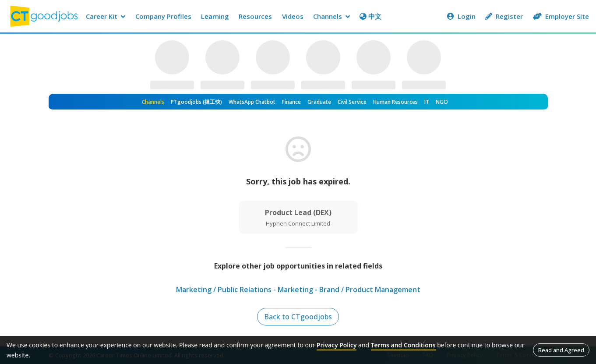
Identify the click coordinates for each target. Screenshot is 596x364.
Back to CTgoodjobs (298, 317)
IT (427, 102)
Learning (215, 16)
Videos (293, 16)
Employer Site (561, 16)
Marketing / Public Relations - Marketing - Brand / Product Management (298, 290)
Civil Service (352, 102)
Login (461, 16)
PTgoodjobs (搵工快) (196, 102)
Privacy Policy (337, 345)
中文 (370, 16)
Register (504, 16)
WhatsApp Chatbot (252, 102)
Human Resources (395, 102)
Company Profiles (163, 16)
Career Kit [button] (106, 16)
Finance (291, 102)
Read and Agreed (561, 350)
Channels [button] (332, 16)
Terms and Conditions (403, 345)
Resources (255, 16)
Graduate (319, 102)
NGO (442, 102)
